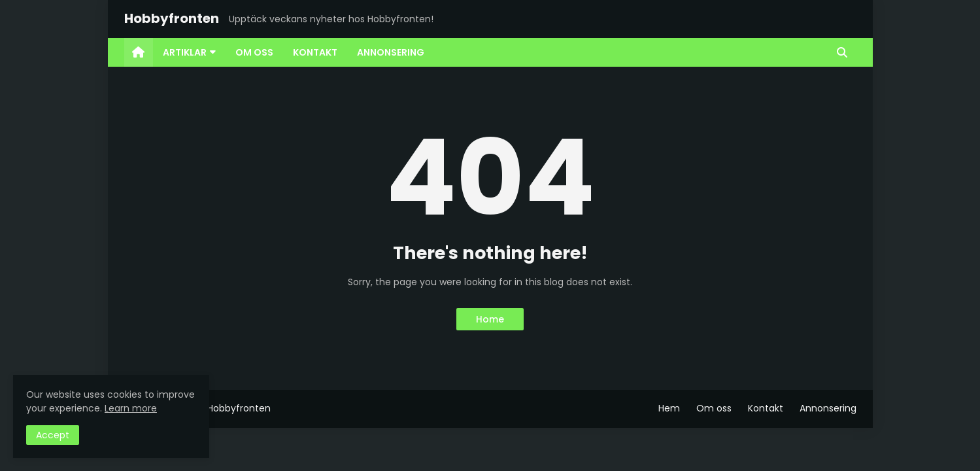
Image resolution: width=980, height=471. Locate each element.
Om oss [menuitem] (254, 52)
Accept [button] (53, 435)
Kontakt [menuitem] (315, 52)
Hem (669, 408)
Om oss (714, 408)
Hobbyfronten (172, 18)
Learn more (131, 408)
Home (490, 319)
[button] (842, 52)
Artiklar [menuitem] (185, 52)
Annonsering (828, 408)
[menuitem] (139, 52)
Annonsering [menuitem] (391, 52)
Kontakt (766, 408)
